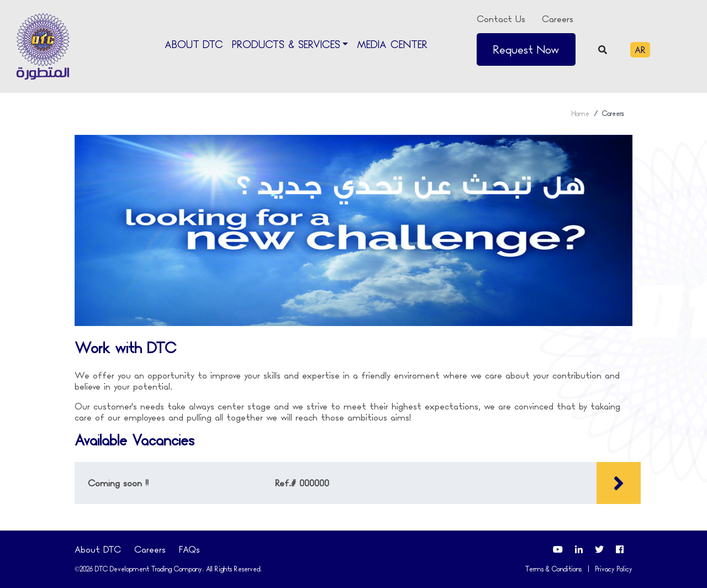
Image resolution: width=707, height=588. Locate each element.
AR (640, 50)
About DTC (194, 44)
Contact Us (501, 19)
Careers (558, 19)
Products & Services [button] (286, 45)
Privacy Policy (614, 569)
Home (581, 114)
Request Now (526, 49)
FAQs (189, 549)
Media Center (392, 44)
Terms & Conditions (553, 569)
